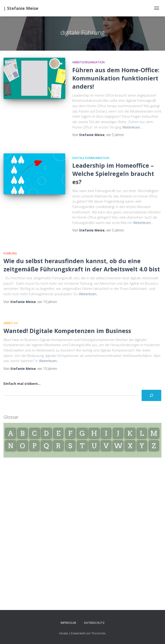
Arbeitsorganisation (88, 62)
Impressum (68, 623)
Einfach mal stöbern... (22, 384)
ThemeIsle (99, 633)
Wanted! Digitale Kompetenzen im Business (67, 331)
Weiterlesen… (132, 127)
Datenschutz (94, 623)
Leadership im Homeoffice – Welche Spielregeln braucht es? (113, 174)
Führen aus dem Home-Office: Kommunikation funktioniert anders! (116, 78)
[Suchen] (151, 395)
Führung (10, 253)
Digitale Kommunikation (91, 158)
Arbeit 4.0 (11, 323)
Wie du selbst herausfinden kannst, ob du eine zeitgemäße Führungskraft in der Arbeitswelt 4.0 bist (82, 265)
